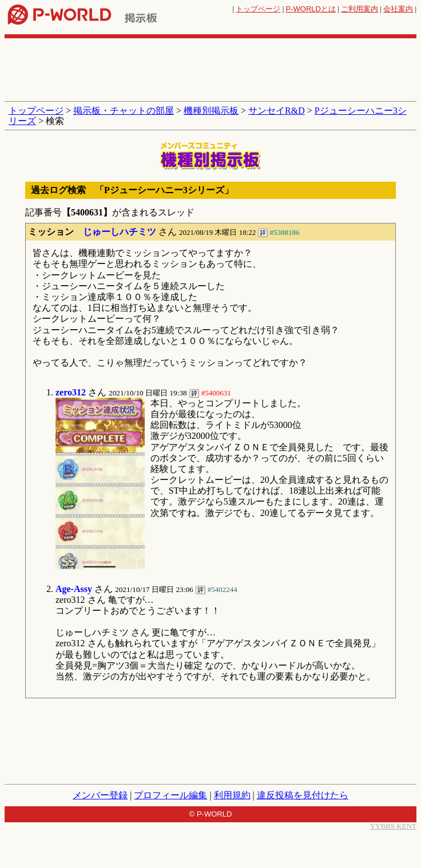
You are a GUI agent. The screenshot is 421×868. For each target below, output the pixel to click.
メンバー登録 (100, 795)
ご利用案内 (360, 9)
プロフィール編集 (170, 795)
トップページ (258, 9)
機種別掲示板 (211, 111)
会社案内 (398, 9)
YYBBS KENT (393, 826)
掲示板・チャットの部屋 (124, 111)
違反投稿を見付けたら (303, 795)
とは (311, 9)
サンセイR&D (277, 111)
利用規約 (232, 795)
